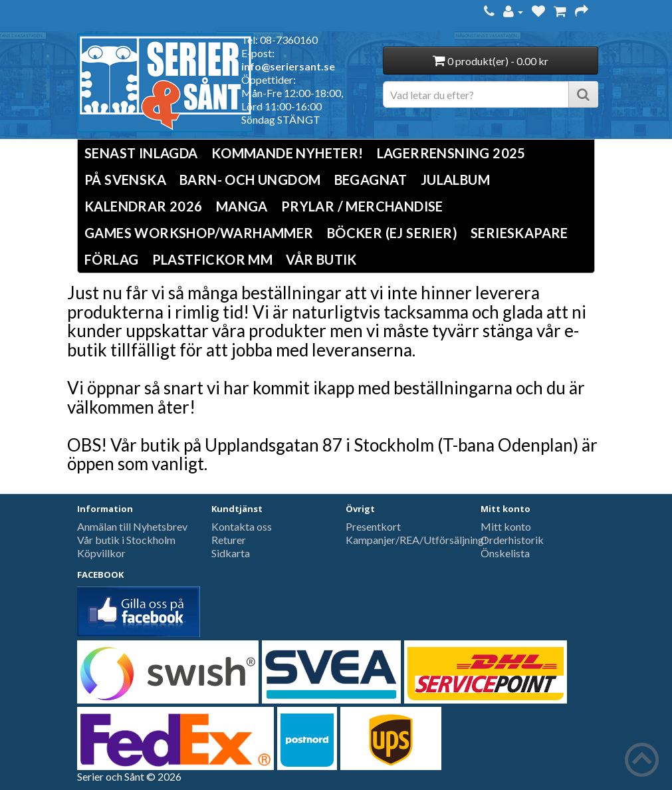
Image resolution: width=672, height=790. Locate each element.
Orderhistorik (512, 540)
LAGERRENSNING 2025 (451, 153)
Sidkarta (231, 553)
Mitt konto (506, 526)
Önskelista (505, 553)
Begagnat (371, 180)
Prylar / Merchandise (362, 206)
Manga (242, 206)
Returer (229, 540)
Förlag (111, 259)
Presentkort (373, 526)
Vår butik (321, 259)
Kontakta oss (242, 526)
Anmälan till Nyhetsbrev (132, 526)
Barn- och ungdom (250, 180)
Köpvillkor (101, 553)
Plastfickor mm (213, 259)
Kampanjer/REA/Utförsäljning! (416, 540)
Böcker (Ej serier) (392, 233)
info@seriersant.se (288, 66)
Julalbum (455, 180)
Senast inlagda (141, 153)
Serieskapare (519, 233)
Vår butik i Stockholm (126, 540)
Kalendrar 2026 (144, 206)
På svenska (125, 180)
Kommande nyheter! (287, 153)
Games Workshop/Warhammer (199, 233)
